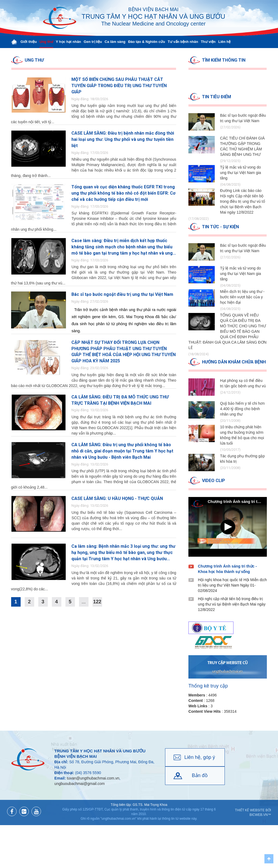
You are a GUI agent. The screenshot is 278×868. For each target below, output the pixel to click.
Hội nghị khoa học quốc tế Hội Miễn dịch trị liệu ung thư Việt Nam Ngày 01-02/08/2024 (232, 585)
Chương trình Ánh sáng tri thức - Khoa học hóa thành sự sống (227, 569)
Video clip (214, 481)
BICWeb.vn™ (260, 815)
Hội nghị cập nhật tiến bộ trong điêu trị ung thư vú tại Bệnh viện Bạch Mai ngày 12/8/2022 (232, 604)
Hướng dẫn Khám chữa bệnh (234, 362)
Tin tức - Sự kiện (220, 227)
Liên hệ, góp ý (200, 757)
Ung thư (34, 60)
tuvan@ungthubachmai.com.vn (93, 778)
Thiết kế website (250, 810)
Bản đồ (200, 775)
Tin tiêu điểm (217, 97)
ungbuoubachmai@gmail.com (79, 784)
